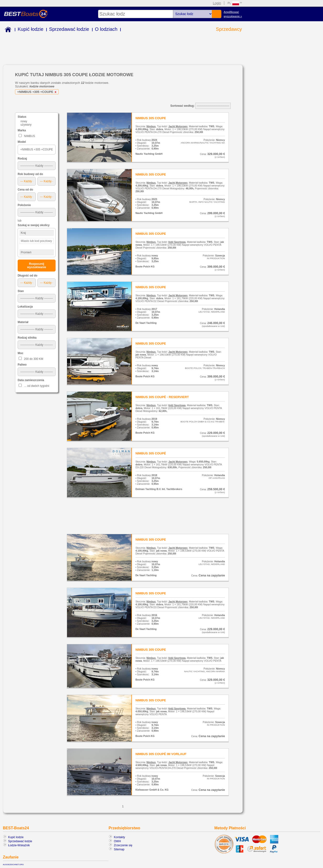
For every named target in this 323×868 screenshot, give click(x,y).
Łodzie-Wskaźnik (19, 845)
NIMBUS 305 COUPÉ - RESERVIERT (162, 397)
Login (217, 3)
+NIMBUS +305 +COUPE (38, 92)
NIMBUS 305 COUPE (151, 118)
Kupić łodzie (31, 29)
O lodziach (106, 29)
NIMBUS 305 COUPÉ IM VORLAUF (161, 754)
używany (26, 125)
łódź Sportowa (177, 242)
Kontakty (119, 837)
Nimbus (151, 126)
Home (7, 30)
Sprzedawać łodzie (69, 29)
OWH (117, 841)
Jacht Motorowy (178, 126)
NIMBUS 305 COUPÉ (151, 453)
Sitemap (119, 849)
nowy (24, 121)
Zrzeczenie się (123, 845)
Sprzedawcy (229, 29)
